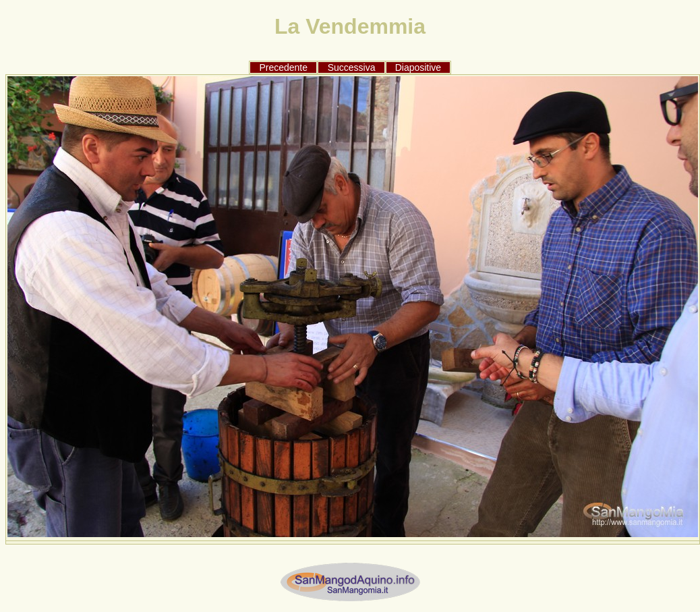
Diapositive (418, 67)
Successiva (352, 67)
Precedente (283, 67)
